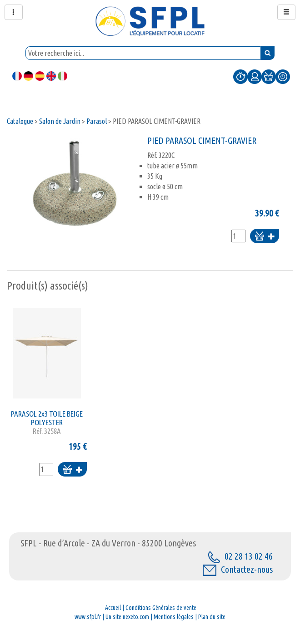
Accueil (113, 608)
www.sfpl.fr (88, 617)
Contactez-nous (238, 569)
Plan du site (212, 617)
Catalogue (20, 121)
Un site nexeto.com (127, 617)
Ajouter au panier (265, 237)
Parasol (97, 121)
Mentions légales (174, 617)
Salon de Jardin (60, 121)
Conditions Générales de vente (161, 608)
